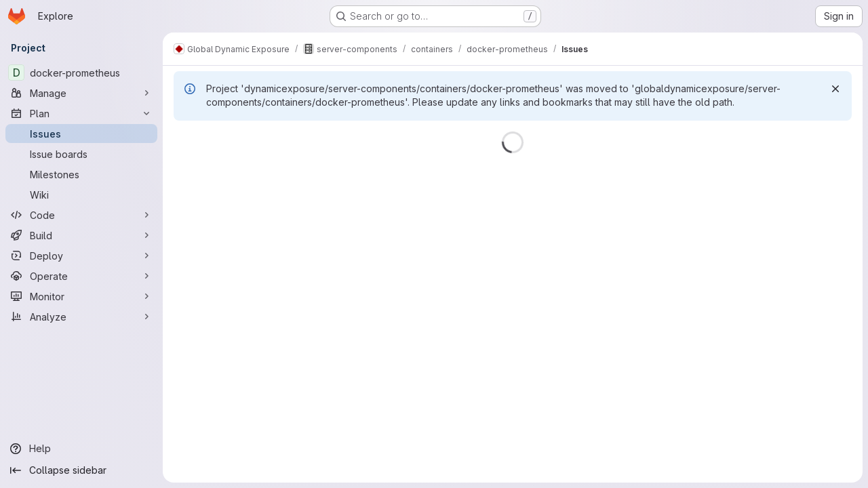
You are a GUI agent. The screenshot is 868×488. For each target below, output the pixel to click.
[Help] (81, 449)
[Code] (81, 215)
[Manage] (81, 93)
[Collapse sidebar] (81, 470)
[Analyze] (81, 317)
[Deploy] (81, 256)
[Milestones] (81, 174)
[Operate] (81, 276)
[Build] (81, 235)
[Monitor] (81, 296)
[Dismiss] (835, 89)
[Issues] (81, 134)
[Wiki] (81, 195)
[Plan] (81, 113)
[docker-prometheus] (81, 73)
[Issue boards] (81, 154)
